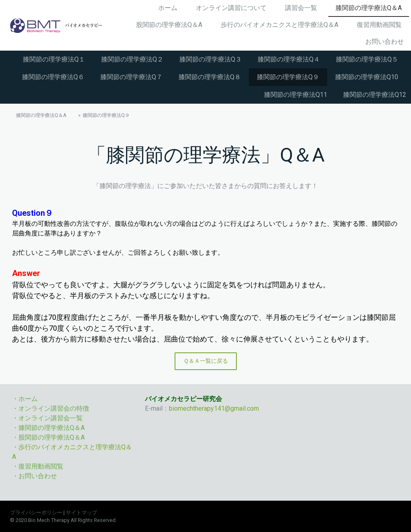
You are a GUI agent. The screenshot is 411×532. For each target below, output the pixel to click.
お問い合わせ (385, 42)
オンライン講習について (231, 8)
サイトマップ (81, 513)
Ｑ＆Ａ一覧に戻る (206, 361)
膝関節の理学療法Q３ (211, 59)
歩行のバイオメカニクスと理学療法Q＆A (280, 25)
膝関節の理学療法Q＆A (369, 8)
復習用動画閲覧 (379, 25)
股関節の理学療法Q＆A (169, 25)
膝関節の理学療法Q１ (54, 59)
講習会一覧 (301, 8)
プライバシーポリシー (36, 513)
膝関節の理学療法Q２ (132, 59)
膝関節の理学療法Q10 (367, 77)
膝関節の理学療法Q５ (367, 59)
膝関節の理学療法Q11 (296, 95)
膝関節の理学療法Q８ (210, 77)
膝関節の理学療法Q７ (131, 77)
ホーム (168, 8)
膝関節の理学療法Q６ (53, 77)
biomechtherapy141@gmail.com (214, 408)
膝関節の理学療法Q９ (288, 77)
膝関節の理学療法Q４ (289, 59)
